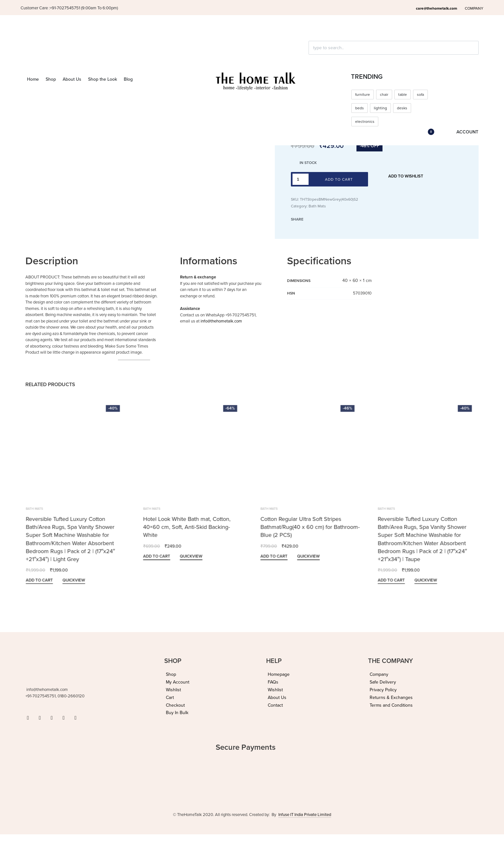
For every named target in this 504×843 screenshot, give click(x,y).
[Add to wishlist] (402, 177)
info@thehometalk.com (221, 321)
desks (402, 108)
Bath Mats (317, 206)
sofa (420, 95)
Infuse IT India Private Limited (305, 815)
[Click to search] (311, 59)
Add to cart (339, 179)
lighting (380, 108)
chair (384, 95)
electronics (365, 122)
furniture (363, 95)
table (403, 95)
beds (360, 108)
